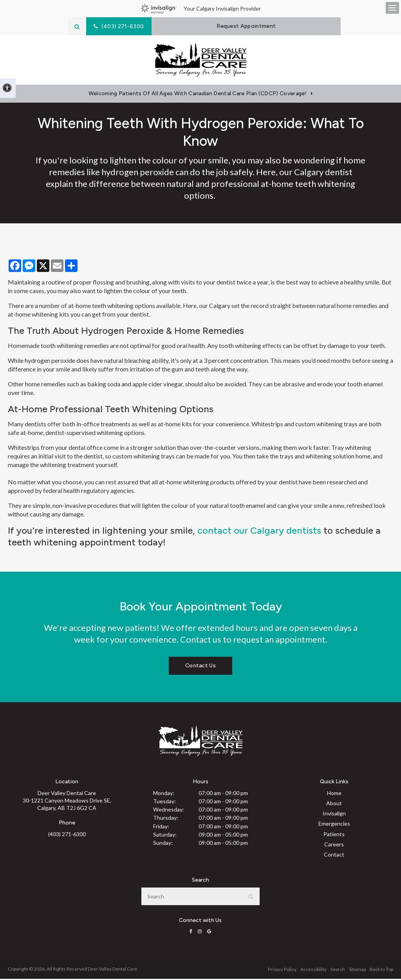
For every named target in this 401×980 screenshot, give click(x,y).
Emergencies (334, 825)
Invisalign (334, 815)
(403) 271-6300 (67, 836)
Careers (334, 845)
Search (338, 970)
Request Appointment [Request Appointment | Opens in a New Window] (249, 26)
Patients (334, 835)
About (334, 804)
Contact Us (200, 667)
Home (334, 794)
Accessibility (313, 970)
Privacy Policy (282, 970)
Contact (334, 856)
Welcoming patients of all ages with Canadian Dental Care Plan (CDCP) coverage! (198, 95)
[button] (359, 136)
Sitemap (357, 970)
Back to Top (381, 970)
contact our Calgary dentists (259, 532)
